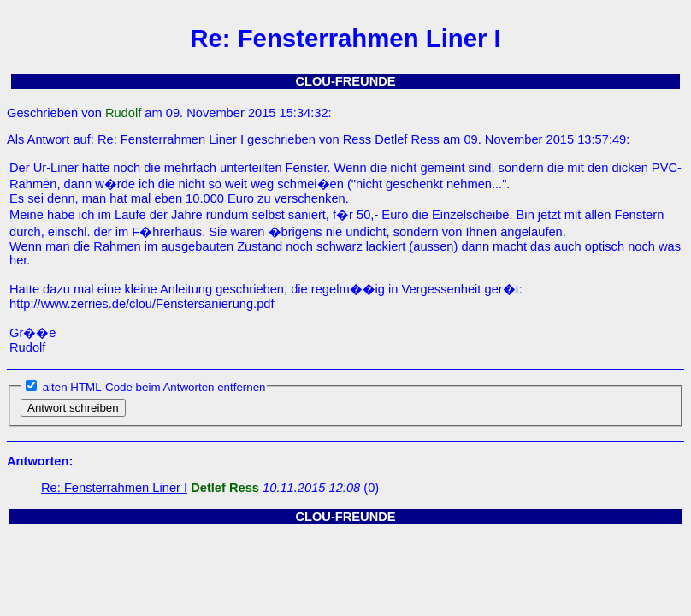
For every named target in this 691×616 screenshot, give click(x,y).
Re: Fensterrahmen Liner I (171, 139)
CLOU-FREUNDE (345, 81)
